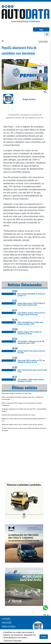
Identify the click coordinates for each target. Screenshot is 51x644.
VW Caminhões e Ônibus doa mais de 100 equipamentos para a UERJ (31, 342)
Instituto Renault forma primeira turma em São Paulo (31, 352)
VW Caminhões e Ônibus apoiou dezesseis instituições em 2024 (31, 380)
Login (41, 29)
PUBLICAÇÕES (7, 623)
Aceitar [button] (44, 637)
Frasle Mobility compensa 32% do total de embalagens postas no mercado (31, 314)
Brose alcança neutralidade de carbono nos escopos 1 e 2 (31, 295)
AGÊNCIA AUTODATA (9, 626)
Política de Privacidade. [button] (13, 641)
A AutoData (6, 619)
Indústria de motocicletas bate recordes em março (18, 415)
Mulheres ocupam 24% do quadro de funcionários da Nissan (29, 333)
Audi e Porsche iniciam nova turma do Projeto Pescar (32, 371)
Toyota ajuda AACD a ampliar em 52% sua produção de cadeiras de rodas (31, 361)
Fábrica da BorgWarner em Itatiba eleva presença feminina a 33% (30, 323)
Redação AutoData (29, 99)
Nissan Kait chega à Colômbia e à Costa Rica (16, 393)
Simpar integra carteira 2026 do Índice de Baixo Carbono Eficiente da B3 (31, 304)
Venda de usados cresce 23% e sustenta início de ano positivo (22, 424)
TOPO (45, 615)
